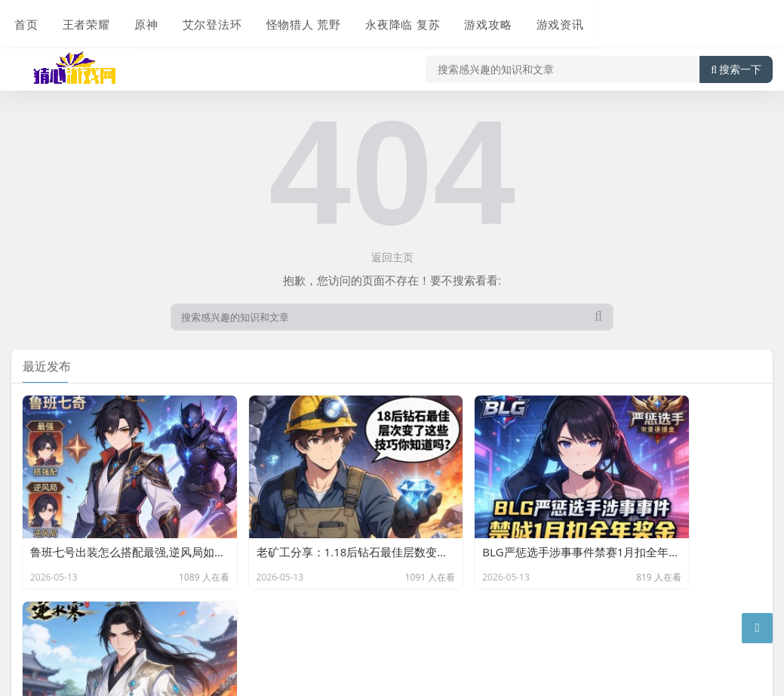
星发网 (130, 638)
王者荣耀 (82, 20)
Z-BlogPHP (240, 638)
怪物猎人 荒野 (297, 20)
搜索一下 (736, 63)
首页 (23, 20)
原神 (141, 20)
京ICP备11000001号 (63, 661)
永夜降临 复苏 (396, 20)
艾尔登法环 (206, 20)
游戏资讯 (552, 20)
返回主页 (392, 257)
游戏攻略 (481, 20)
